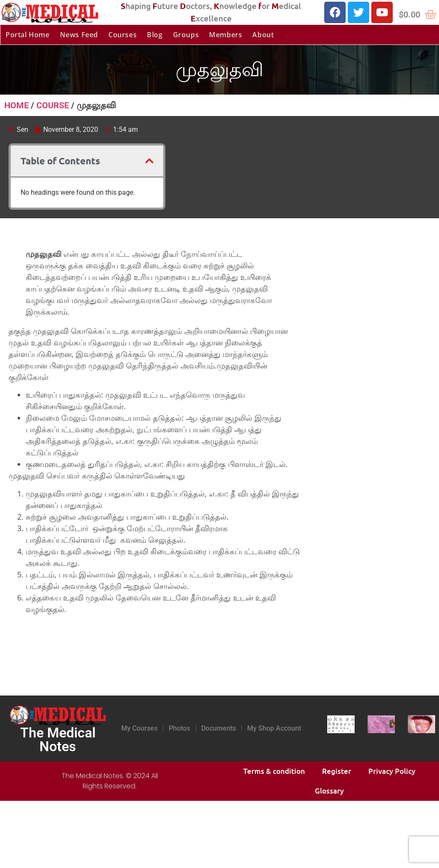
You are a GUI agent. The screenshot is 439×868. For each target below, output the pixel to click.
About (263, 35)
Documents (219, 728)
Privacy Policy (392, 771)
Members (225, 35)
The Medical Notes (58, 740)
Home (16, 105)
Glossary (329, 791)
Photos (179, 728)
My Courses (139, 728)
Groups (186, 35)
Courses (122, 35)
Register (337, 771)
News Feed (79, 35)
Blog (155, 35)
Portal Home (28, 35)
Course (53, 105)
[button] (149, 161)
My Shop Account (274, 728)
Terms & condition (274, 771)
